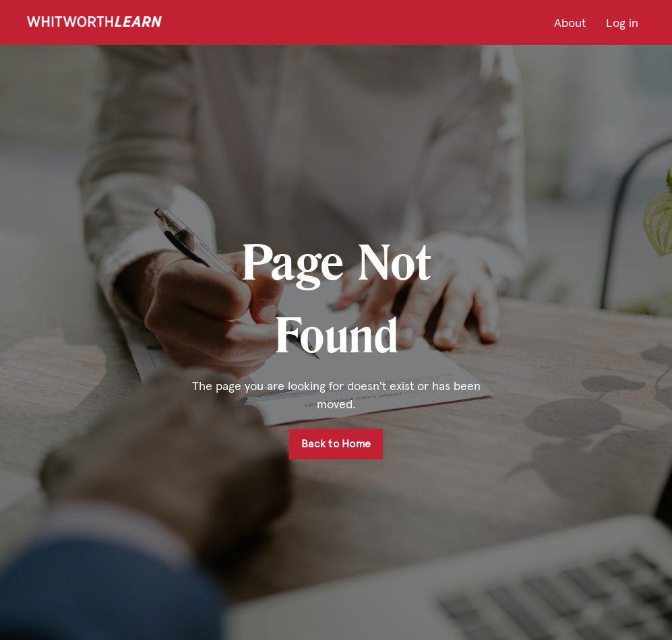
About (570, 23)
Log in (622, 23)
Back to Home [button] (336, 444)
